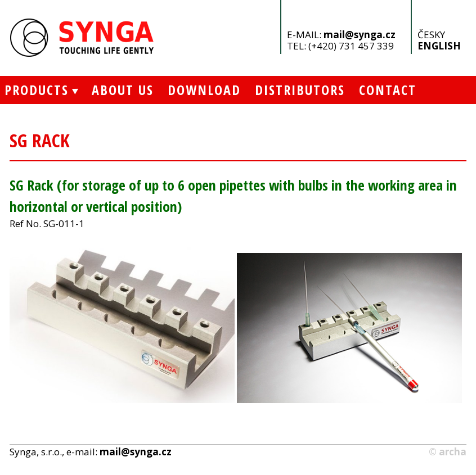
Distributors (300, 90)
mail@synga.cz (360, 35)
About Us (123, 90)
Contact (388, 90)
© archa (448, 452)
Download (204, 90)
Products (34, 90)
